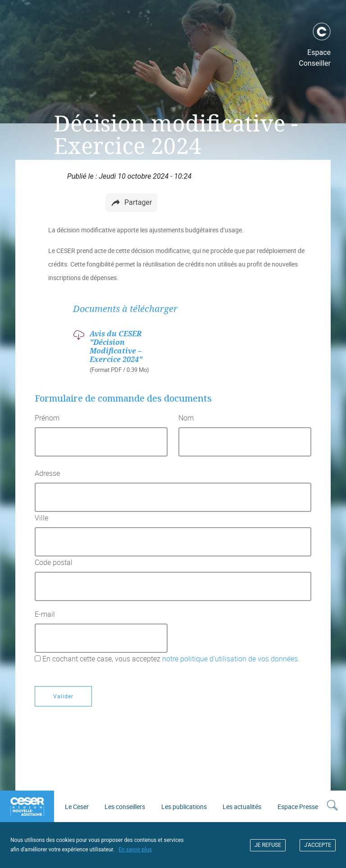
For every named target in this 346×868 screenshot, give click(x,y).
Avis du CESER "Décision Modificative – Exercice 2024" (116, 347)
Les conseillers (125, 807)
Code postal (54, 562)
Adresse (47, 473)
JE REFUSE (268, 845)
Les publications (184, 807)
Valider (63, 696)
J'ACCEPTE (318, 845)
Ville (41, 518)
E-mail (45, 614)
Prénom (47, 418)
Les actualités (242, 807)
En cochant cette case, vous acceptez (171, 659)
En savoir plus (135, 850)
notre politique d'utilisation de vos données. (230, 659)
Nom (186, 418)
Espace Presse (298, 807)
